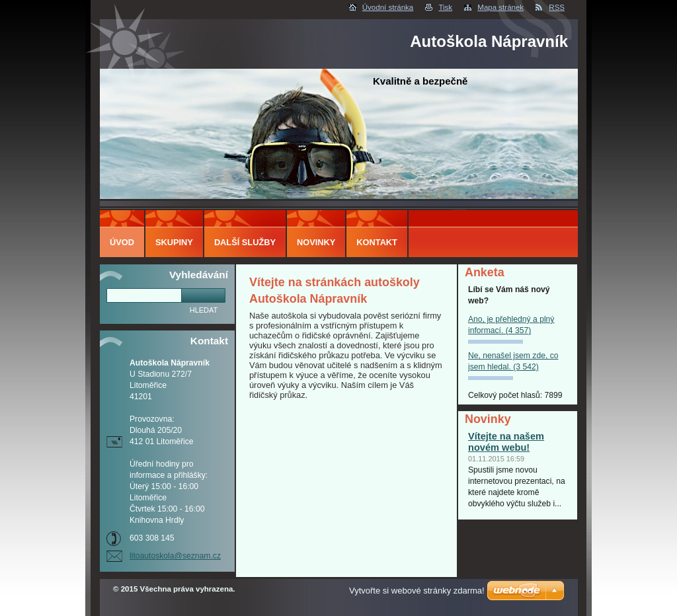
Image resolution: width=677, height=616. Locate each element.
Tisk (445, 7)
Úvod (122, 242)
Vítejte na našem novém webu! (506, 442)
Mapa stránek (500, 7)
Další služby (245, 242)
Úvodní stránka (388, 7)
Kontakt (377, 242)
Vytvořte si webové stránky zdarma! (417, 591)
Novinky (316, 242)
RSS (557, 7)
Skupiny (174, 242)
